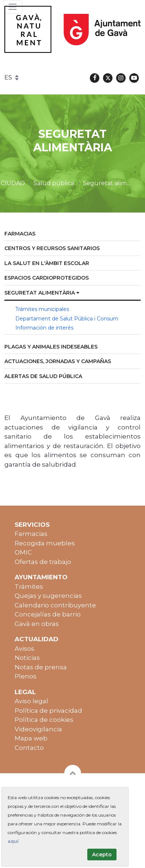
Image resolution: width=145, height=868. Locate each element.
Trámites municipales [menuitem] (42, 309)
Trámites (29, 587)
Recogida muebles (45, 543)
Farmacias (31, 534)
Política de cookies (44, 720)
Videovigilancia (38, 729)
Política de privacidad (48, 711)
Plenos (26, 676)
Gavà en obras (37, 624)
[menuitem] (72, 234)
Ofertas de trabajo (43, 562)
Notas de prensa (41, 667)
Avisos (24, 649)
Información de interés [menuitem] (44, 328)
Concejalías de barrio (48, 614)
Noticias (27, 658)
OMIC (23, 552)
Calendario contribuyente (55, 605)
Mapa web (31, 738)
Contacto (29, 748)
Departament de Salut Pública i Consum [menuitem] (67, 319)
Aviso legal (31, 701)
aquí (13, 841)
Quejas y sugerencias (48, 596)
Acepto (102, 855)
